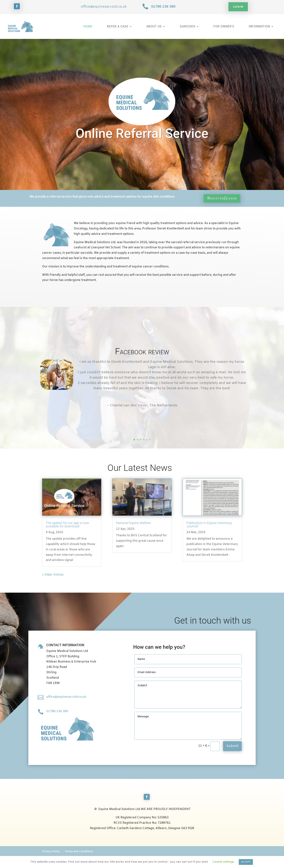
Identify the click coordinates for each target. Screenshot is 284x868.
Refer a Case (118, 26)
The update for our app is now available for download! (67, 525)
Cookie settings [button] (223, 862)
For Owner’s (224, 26)
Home (88, 26)
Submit (232, 746)
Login (238, 7)
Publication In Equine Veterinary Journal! (209, 525)
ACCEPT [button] (246, 862)
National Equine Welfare (133, 523)
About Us (154, 26)
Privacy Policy (51, 852)
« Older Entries (53, 575)
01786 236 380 (163, 7)
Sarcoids (188, 26)
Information (259, 26)
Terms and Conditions (79, 852)
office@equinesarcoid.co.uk (104, 7)
